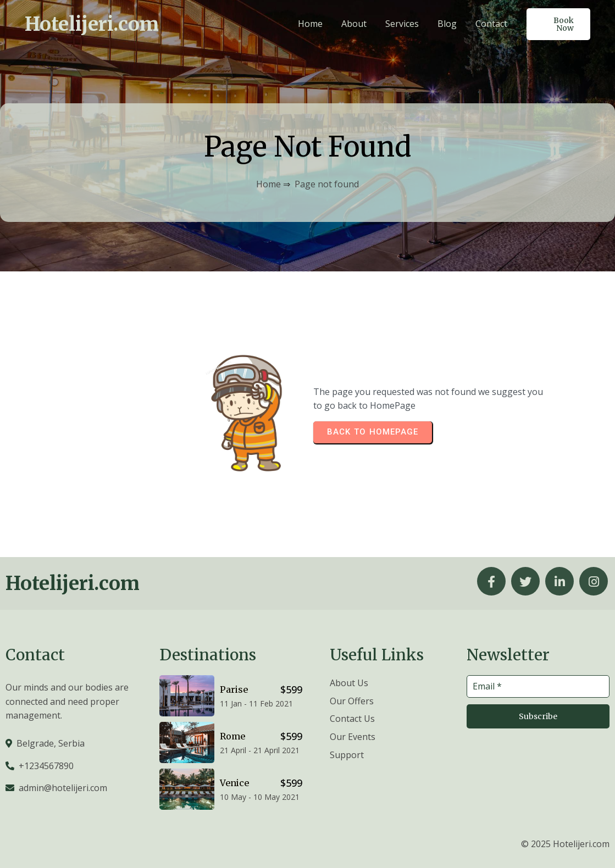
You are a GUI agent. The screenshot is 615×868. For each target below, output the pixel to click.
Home (268, 184)
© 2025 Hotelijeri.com (565, 844)
